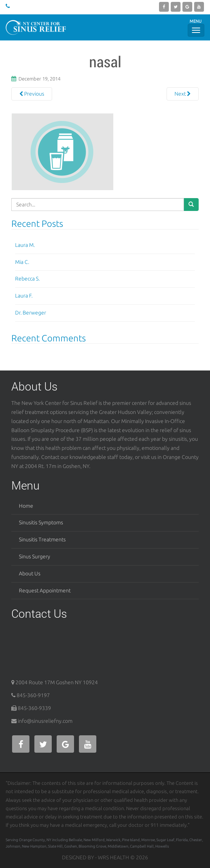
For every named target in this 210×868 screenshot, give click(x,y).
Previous (32, 94)
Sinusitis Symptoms (41, 522)
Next (183, 94)
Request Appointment (45, 591)
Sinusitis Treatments (42, 539)
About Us (30, 573)
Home (26, 506)
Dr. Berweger (31, 313)
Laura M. (25, 245)
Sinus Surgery (35, 556)
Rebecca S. (27, 279)
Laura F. (24, 296)
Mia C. (22, 262)
